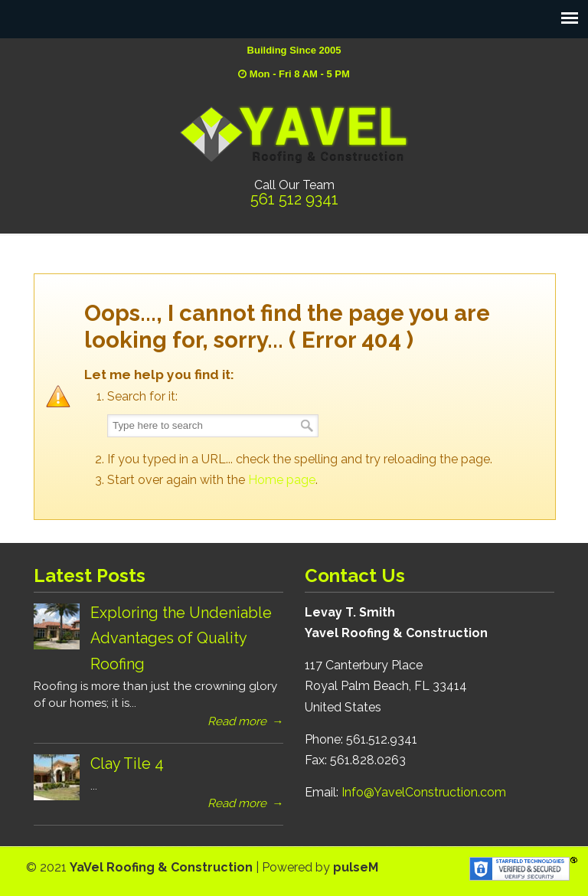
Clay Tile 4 (127, 764)
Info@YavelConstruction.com (424, 792)
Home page (282, 480)
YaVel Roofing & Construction (294, 134)
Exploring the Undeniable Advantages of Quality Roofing (181, 638)
